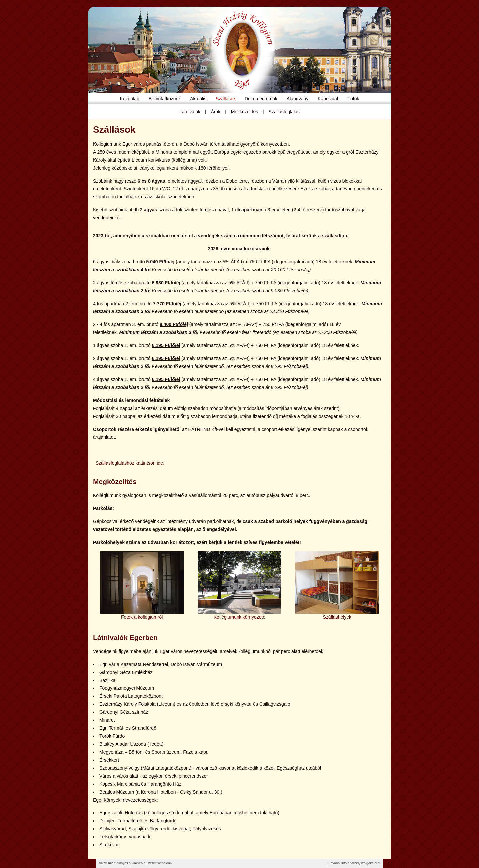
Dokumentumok (261, 99)
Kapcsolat (328, 99)
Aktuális (198, 99)
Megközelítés (244, 112)
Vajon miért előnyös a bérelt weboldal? (136, 863)
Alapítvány (298, 99)
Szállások (226, 99)
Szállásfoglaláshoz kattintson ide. (130, 463)
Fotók (353, 99)
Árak (215, 112)
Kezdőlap (130, 99)
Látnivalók (190, 112)
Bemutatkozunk (165, 99)
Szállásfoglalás (284, 112)
